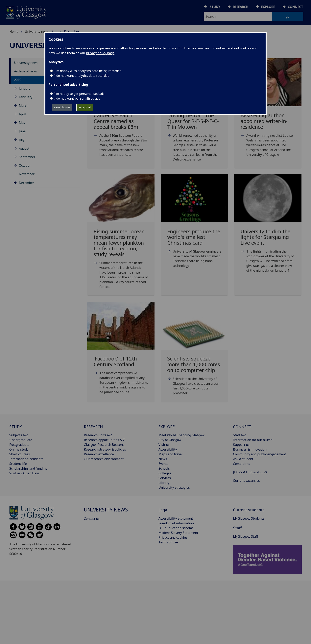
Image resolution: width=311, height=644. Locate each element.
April (23, 114)
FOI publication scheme (176, 528)
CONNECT (242, 427)
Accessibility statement (176, 518)
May (22, 123)
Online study (19, 449)
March (24, 106)
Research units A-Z (98, 435)
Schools (164, 468)
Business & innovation (250, 449)
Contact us (92, 519)
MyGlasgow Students (249, 518)
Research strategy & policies (105, 449)
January (25, 88)
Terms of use (168, 542)
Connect (296, 7)
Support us (241, 445)
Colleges (165, 473)
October (25, 165)
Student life (18, 464)
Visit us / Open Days (24, 473)
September (27, 157)
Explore (268, 7)
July (22, 140)
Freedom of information (176, 523)
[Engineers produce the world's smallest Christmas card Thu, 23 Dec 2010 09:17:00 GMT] (194, 226)
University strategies (174, 487)
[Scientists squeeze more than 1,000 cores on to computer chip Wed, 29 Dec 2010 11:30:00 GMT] (194, 353)
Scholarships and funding (28, 468)
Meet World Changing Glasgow (181, 435)
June (22, 131)
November (27, 174)
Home (14, 32)
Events (163, 464)
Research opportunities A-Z (104, 440)
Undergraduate (21, 440)
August (24, 148)
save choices (62, 107)
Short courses (20, 454)
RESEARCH (93, 427)
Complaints (242, 464)
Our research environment (104, 459)
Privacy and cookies (173, 537)
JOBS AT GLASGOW (250, 472)
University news (37, 32)
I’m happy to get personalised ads (79, 94)
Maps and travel (171, 454)
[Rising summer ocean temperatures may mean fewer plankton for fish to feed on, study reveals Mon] (121, 236)
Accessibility (168, 449)
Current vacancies (246, 481)
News (163, 459)
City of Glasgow (170, 440)
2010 (18, 80)
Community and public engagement (260, 454)
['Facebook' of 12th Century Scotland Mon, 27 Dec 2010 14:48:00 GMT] (121, 353)
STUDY (16, 427)
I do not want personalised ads (77, 98)
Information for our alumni (253, 440)
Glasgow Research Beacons (104, 445)
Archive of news (26, 71)
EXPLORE (167, 427)
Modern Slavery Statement (178, 533)
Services (165, 478)
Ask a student (243, 459)
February (26, 97)
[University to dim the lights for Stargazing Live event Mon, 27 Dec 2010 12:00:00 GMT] (268, 228)
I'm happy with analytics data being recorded (88, 71)
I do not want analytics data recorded (82, 76)
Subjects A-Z (19, 435)
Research (241, 7)
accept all (85, 107)
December (26, 183)
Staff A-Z (239, 435)
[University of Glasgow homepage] (26, 12)
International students (26, 459)
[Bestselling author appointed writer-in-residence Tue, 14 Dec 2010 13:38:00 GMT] (268, 112)
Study (215, 7)
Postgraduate (19, 445)
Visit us (164, 445)
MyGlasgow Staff (246, 536)
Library (164, 483)
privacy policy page (100, 53)
